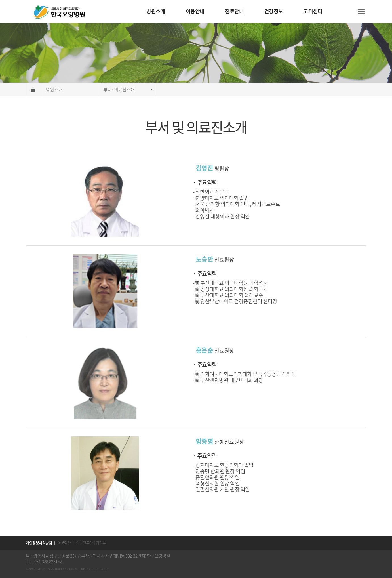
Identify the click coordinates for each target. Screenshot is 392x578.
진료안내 (234, 11)
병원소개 (156, 11)
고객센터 (313, 11)
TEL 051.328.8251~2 (44, 562)
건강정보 (274, 11)
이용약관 (64, 543)
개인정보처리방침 (39, 543)
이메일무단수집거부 (91, 543)
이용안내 (195, 11)
